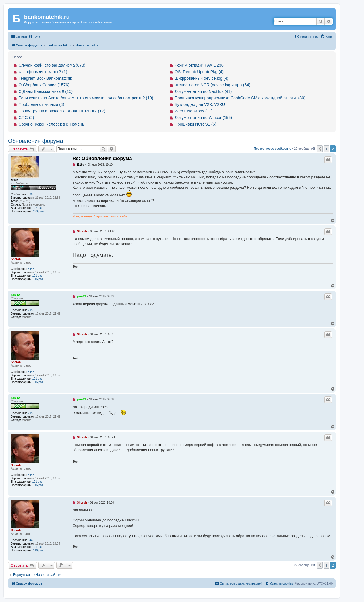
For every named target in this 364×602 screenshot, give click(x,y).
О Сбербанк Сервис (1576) (44, 85)
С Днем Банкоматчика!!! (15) (45, 91)
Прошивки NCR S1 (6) (195, 124)
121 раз (37, 276)
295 (30, 310)
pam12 (15, 295)
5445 (31, 269)
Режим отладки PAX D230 (199, 65)
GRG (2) (26, 118)
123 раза (39, 211)
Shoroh (16, 259)
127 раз (37, 208)
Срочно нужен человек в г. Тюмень (51, 124)
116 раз (38, 279)
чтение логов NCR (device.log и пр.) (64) (212, 85)
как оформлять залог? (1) (43, 72)
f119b (15, 180)
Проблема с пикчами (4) (41, 104)
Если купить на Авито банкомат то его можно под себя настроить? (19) (86, 98)
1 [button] (326, 149)
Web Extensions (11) (194, 111)
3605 (31, 194)
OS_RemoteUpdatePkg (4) (199, 72)
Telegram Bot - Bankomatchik (45, 78)
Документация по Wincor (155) (203, 118)
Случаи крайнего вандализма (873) (52, 65)
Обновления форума (36, 141)
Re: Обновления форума (102, 158)
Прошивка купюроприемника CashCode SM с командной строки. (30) (240, 98)
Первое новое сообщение (272, 149)
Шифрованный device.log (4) (201, 78)
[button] (320, 149)
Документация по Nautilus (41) (203, 91)
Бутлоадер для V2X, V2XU (200, 104)
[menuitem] (34, 37)
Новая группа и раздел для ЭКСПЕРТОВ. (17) (62, 111)
